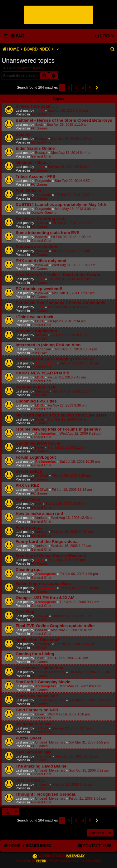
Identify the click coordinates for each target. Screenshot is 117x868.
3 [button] (76, 88)
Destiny (23, 134)
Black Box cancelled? (37, 696)
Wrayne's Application (36, 331)
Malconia (42, 391)
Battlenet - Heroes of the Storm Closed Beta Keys (64, 120)
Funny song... (29, 527)
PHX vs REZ (27, 485)
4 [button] (83, 88)
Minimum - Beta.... (33, 162)
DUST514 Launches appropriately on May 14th (61, 205)
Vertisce (41, 518)
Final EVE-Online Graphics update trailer (55, 626)
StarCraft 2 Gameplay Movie (43, 682)
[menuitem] (17, 36)
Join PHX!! (39, 339)
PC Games (39, 128)
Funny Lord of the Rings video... (47, 541)
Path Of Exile (28, 190)
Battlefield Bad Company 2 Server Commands (60, 303)
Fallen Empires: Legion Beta (43, 584)
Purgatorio (43, 181)
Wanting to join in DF (36, 387)
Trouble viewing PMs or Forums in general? (58, 429)
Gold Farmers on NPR (37, 710)
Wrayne (41, 335)
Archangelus (45, 363)
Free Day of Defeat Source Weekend (51, 556)
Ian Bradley (75, 856)
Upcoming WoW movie (38, 443)
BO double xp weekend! (39, 289)
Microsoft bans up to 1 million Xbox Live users (61, 415)
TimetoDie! (43, 756)
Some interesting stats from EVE (47, 233)
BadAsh (41, 237)
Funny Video (28, 499)
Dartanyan (43, 349)
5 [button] (90, 88)
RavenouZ (43, 644)
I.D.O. (39, 110)
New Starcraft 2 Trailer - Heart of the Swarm (58, 275)
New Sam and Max (34, 752)
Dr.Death (42, 784)
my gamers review (33, 724)
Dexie (39, 419)
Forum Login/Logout (36, 457)
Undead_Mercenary (50, 672)
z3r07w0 (41, 223)
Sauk (39, 124)
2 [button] (69, 88)
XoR (38, 504)
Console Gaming (44, 212)
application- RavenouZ (38, 640)
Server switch (29, 471)
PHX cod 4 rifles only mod (41, 261)
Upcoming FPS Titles (36, 401)
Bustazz (41, 139)
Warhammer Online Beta (39, 668)
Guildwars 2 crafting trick (40, 219)
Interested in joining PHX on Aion (48, 345)
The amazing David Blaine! (42, 766)
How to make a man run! (39, 513)
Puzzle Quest (28, 738)
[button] (97, 88)
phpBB (41, 861)
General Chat (41, 114)
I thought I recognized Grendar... (47, 794)
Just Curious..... (31, 780)
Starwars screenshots (37, 247)
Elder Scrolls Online (35, 148)
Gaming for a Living (35, 654)
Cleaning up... (29, 570)
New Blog (25, 612)
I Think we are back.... (37, 317)
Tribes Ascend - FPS (35, 176)
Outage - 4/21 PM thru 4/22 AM (45, 598)
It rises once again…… (38, 106)
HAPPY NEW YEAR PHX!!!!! (42, 373)
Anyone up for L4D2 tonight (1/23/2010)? (55, 359)
